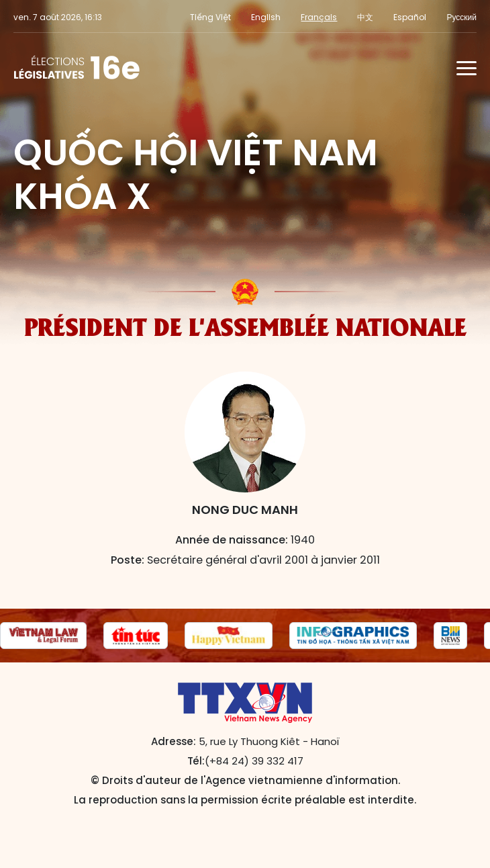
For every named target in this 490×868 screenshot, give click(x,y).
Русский (461, 17)
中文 (365, 17)
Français (319, 17)
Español (410, 17)
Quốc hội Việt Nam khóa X (196, 174)
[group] (43, 636)
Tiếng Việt (210, 17)
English (266, 17)
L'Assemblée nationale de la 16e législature (77, 68)
